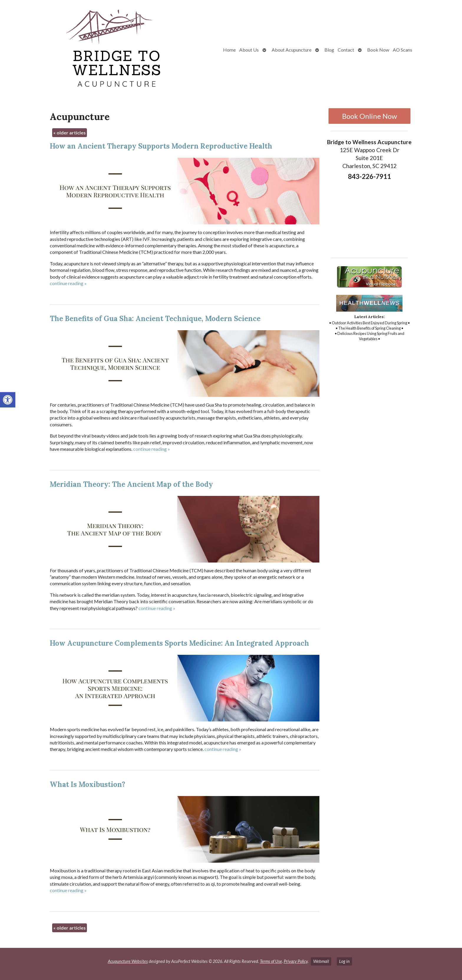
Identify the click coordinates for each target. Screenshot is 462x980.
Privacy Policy (296, 961)
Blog (329, 50)
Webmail (321, 961)
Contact (346, 50)
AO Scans (402, 50)
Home (229, 50)
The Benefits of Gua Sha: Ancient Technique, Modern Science (155, 319)
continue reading (68, 283)
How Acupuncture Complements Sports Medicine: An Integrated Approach (179, 643)
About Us (249, 50)
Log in (344, 961)
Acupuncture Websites (128, 961)
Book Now (378, 50)
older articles (70, 133)
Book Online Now (369, 116)
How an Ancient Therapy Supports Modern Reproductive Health (161, 146)
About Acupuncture (292, 50)
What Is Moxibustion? (88, 784)
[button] (8, 400)
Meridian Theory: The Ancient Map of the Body (131, 484)
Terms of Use (271, 961)
